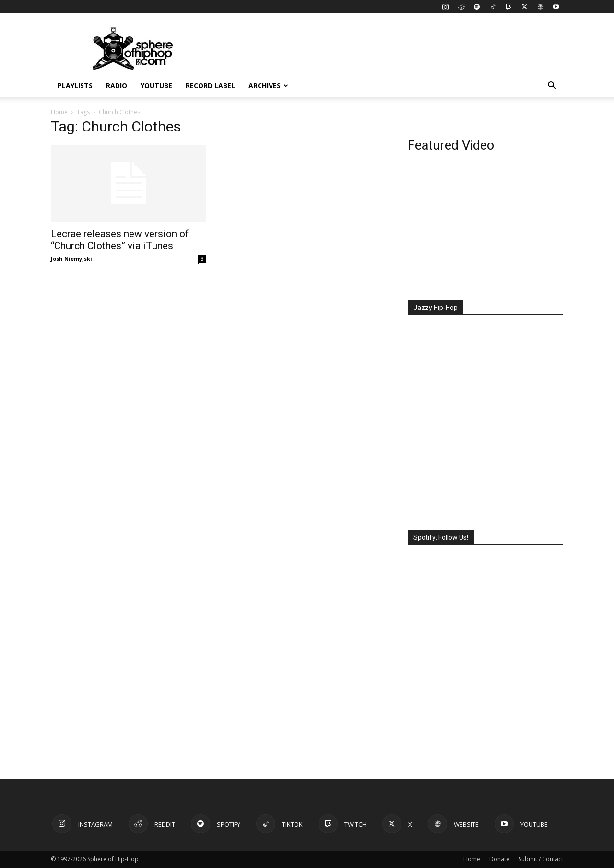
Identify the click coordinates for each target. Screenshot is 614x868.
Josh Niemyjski (71, 258)
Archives (268, 86)
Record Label (210, 86)
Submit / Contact (541, 859)
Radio (117, 86)
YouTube (156, 86)
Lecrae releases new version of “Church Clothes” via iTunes (120, 240)
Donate (499, 859)
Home (59, 112)
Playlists (75, 86)
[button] (552, 87)
